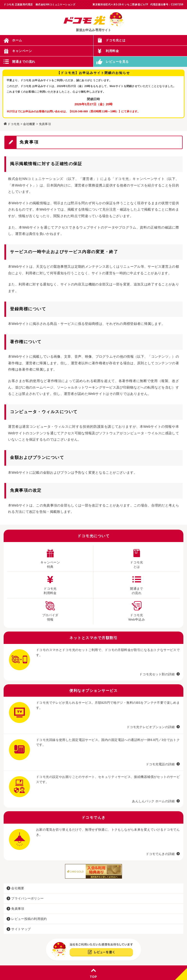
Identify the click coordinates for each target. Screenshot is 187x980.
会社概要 (29, 124)
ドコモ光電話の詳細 (160, 764)
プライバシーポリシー (25, 898)
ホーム (17, 40)
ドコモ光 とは (137, 557)
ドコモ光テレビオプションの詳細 (151, 727)
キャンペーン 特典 (50, 557)
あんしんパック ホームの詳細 (153, 801)
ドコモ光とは (116, 40)
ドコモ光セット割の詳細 (157, 674)
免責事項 (15, 909)
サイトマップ (19, 929)
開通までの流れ (24, 62)
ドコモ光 (14, 124)
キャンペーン (22, 51)
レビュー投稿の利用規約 (27, 919)
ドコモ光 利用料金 (50, 583)
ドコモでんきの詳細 (160, 854)
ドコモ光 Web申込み (137, 610)
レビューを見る (117, 62)
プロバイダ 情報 (50, 610)
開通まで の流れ (137, 583)
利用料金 (112, 51)
